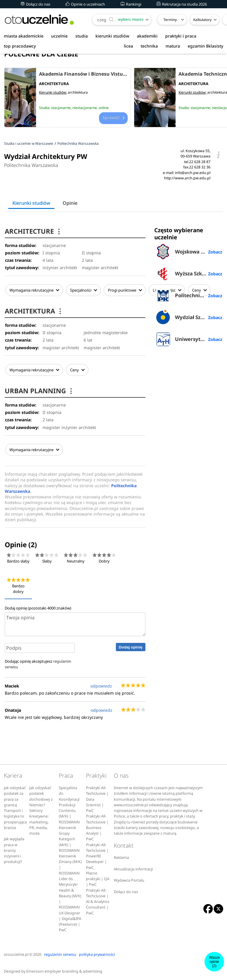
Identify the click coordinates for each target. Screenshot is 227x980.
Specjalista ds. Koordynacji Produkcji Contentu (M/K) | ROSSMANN (69, 803)
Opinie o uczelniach (85, 4)
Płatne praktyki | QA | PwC (98, 877)
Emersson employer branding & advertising (64, 970)
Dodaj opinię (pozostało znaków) (38, 606)
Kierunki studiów (31, 203)
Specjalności (83, 290)
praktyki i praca (181, 36)
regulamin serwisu (60, 953)
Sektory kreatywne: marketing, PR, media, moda (39, 820)
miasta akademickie (24, 36)
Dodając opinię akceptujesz (38, 662)
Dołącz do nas (35, 4)
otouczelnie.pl (16, 953)
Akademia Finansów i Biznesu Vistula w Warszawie (83, 74)
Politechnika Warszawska (31, 165)
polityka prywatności (97, 953)
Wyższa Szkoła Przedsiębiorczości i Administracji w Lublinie (188, 274)
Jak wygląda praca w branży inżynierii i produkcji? (14, 849)
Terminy (170, 20)
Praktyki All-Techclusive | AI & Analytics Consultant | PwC (98, 900)
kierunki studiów (112, 36)
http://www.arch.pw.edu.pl (187, 178)
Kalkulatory (202, 20)
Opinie (70, 203)
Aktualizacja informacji (133, 867)
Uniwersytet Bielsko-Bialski (188, 339)
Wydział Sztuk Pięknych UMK (188, 317)
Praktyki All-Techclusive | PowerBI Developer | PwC (97, 854)
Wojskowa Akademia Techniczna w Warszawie (188, 252)
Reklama (121, 856)
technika (149, 46)
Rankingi (131, 4)
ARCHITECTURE (34, 231)
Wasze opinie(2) (214, 962)
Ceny (77, 369)
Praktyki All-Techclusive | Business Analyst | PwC (97, 826)
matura (173, 46)
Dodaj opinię (131, 645)
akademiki (147, 36)
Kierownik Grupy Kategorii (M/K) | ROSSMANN (69, 837)
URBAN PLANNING (40, 390)
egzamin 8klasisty (205, 46)
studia (82, 36)
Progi (124, 290)
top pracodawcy (20, 46)
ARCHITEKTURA (35, 310)
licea (128, 46)
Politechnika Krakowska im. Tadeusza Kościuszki (188, 295)
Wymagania (34, 290)
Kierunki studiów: (53, 92)
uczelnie (59, 36)
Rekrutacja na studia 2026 (182, 4)
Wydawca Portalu (129, 879)
